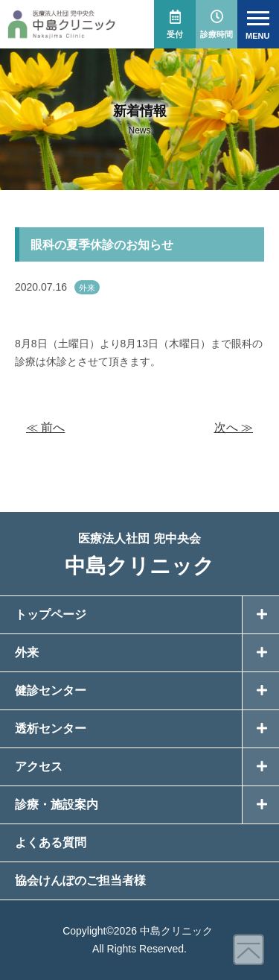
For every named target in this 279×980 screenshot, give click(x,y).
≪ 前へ (45, 427)
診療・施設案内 (57, 804)
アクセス (39, 766)
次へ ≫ (234, 427)
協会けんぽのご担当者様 (80, 881)
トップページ (51, 614)
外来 (87, 288)
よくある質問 (51, 843)
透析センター (51, 728)
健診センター (51, 690)
